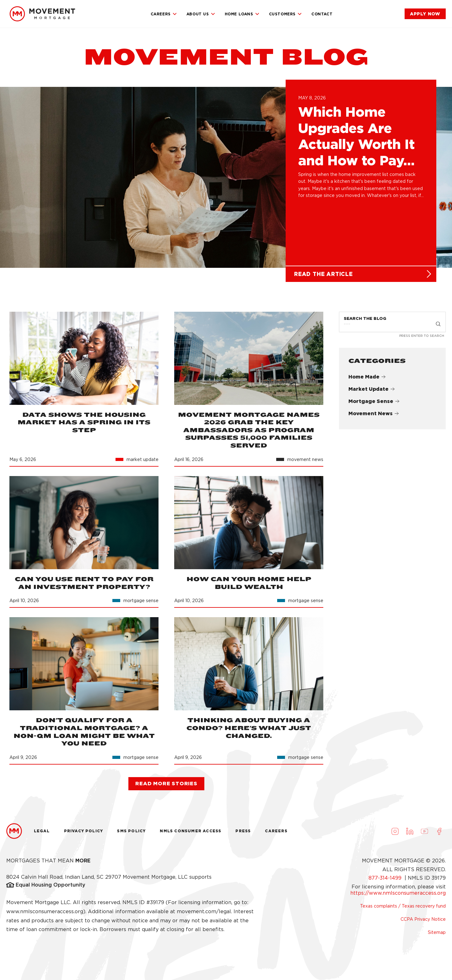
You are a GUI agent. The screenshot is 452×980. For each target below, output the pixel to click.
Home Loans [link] (242, 14)
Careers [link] (164, 14)
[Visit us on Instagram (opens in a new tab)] (395, 831)
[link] (42, 14)
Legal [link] (42, 831)
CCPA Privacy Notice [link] (423, 919)
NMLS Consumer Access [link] (191, 831)
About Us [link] (201, 14)
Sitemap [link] (437, 932)
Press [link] (243, 831)
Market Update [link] (372, 389)
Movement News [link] (374, 413)
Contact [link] (322, 14)
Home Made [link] (367, 377)
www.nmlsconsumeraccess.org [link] (45, 911)
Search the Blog (365, 318)
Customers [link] (285, 14)
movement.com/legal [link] (204, 911)
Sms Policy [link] (131, 831)
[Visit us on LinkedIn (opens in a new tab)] (410, 831)
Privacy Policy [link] (84, 831)
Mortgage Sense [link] (374, 401)
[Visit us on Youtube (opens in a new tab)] (424, 831)
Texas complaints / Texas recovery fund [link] (403, 906)
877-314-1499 (386, 878)
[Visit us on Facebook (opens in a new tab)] (439, 831)
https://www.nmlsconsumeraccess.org (398, 893)
